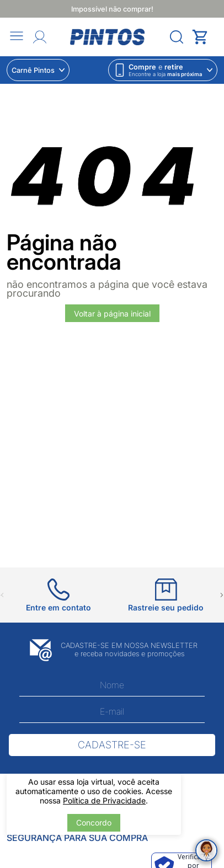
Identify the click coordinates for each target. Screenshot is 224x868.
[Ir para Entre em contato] (58, 595)
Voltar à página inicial (112, 314)
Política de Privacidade (104, 800)
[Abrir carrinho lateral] (205, 37)
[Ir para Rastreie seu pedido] (166, 595)
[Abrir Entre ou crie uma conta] (40, 37)
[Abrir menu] (17, 37)
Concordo (94, 823)
